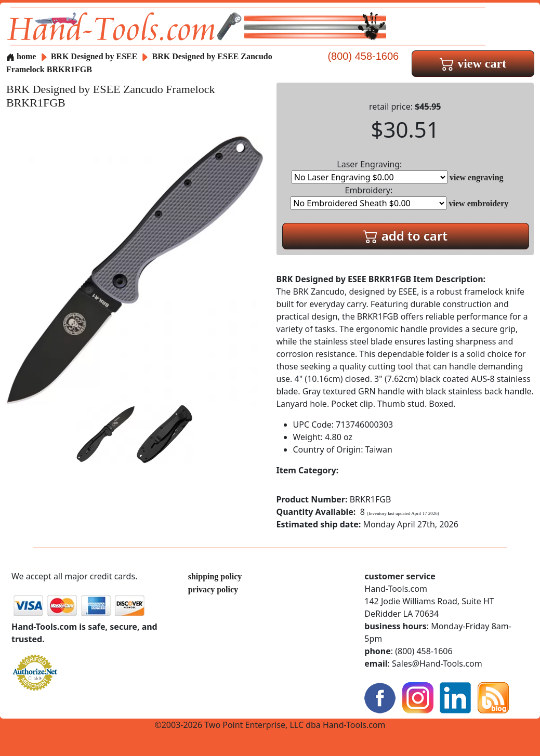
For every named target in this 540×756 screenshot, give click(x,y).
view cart (473, 63)
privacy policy (213, 589)
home (21, 56)
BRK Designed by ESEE (95, 56)
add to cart (405, 236)
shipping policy (215, 576)
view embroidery (479, 203)
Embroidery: (368, 197)
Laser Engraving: (370, 171)
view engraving (477, 177)
